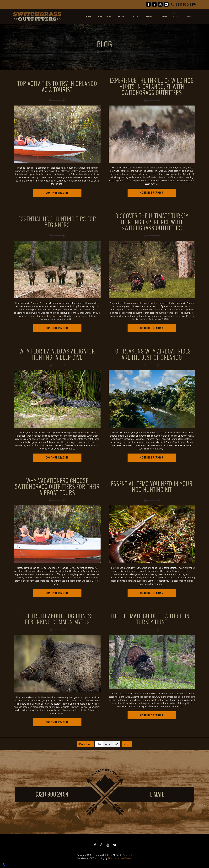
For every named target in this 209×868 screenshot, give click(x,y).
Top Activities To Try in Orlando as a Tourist (57, 87)
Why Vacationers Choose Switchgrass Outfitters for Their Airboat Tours (57, 487)
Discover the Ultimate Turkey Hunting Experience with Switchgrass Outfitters (152, 222)
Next (127, 744)
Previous (85, 744)
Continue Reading (57, 193)
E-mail (157, 794)
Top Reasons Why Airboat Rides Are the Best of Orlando (152, 354)
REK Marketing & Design (120, 858)
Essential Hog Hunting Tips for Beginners (57, 222)
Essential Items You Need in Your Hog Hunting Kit (152, 487)
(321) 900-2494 (184, 4)
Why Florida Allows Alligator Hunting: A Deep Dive (57, 354)
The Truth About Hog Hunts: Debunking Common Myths (57, 619)
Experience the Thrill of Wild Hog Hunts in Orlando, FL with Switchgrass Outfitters (152, 87)
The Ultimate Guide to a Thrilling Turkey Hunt (152, 619)
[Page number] (99, 744)
